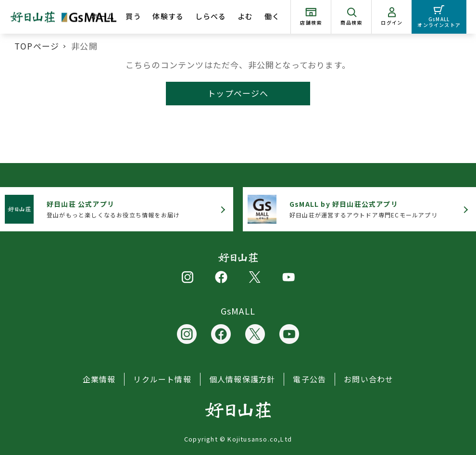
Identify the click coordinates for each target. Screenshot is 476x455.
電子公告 (309, 379)
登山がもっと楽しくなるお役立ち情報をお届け (113, 209)
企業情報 (99, 379)
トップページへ (238, 93)
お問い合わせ (369, 379)
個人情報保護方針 (242, 379)
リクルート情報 (162, 379)
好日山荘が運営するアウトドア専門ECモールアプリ (363, 209)
